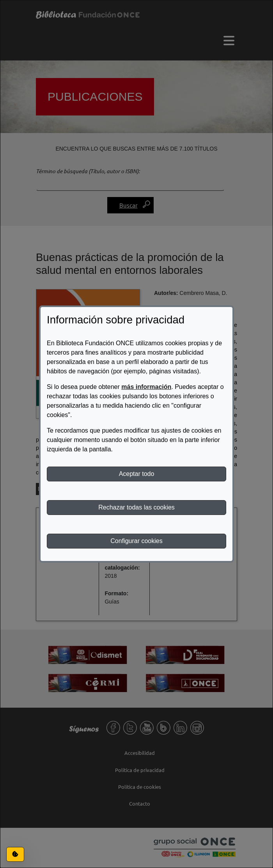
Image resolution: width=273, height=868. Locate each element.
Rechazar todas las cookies (136, 507)
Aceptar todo (137, 474)
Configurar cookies (136, 541)
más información (146, 387)
